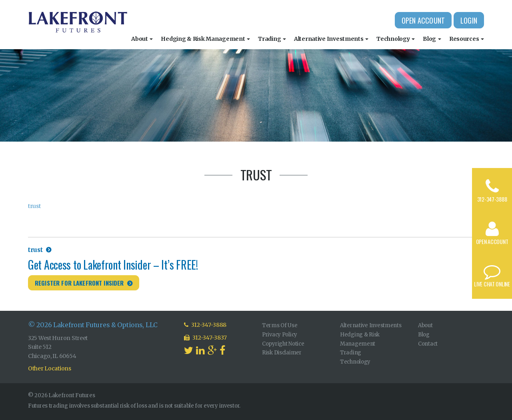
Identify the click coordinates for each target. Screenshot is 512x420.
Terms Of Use (280, 325)
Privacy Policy (280, 335)
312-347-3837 (205, 338)
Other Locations (50, 368)
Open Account (423, 20)
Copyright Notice (283, 344)
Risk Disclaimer (282, 353)
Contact (428, 344)
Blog (432, 39)
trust (34, 206)
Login (469, 20)
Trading (272, 39)
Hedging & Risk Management (205, 39)
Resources (467, 39)
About (142, 39)
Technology (396, 39)
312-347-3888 (492, 199)
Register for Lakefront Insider (79, 283)
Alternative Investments (331, 39)
